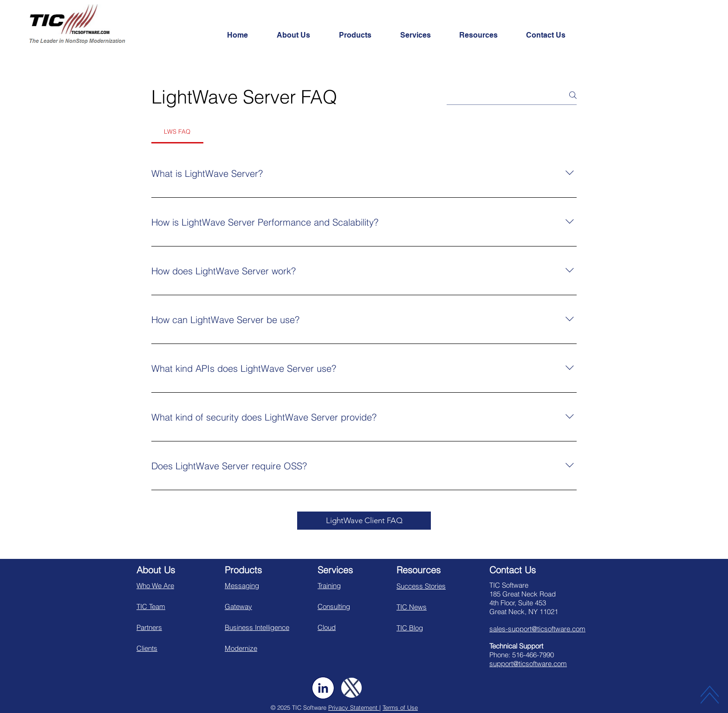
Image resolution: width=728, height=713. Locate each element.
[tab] (177, 131)
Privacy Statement (354, 707)
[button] (301, 35)
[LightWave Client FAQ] (364, 521)
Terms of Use (400, 707)
